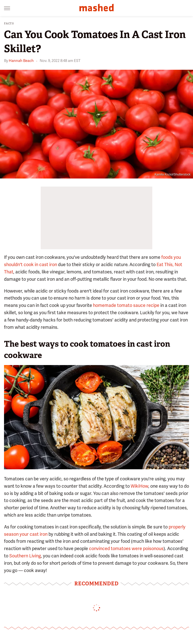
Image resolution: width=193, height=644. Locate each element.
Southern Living (25, 556)
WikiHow (139, 486)
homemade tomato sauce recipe (126, 305)
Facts (9, 24)
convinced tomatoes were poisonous (126, 548)
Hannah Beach (21, 61)
